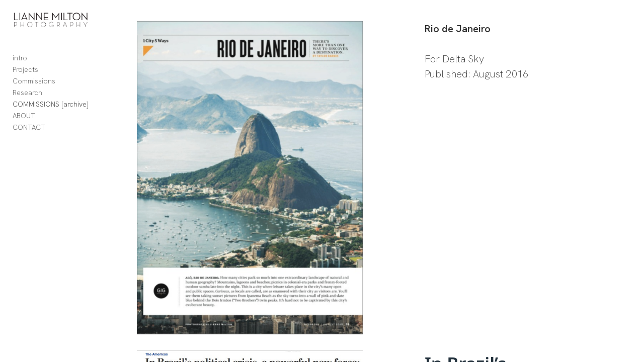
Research (27, 99)
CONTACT (29, 134)
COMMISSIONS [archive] (51, 111)
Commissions (34, 87)
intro (20, 64)
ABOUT (24, 122)
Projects (25, 76)
